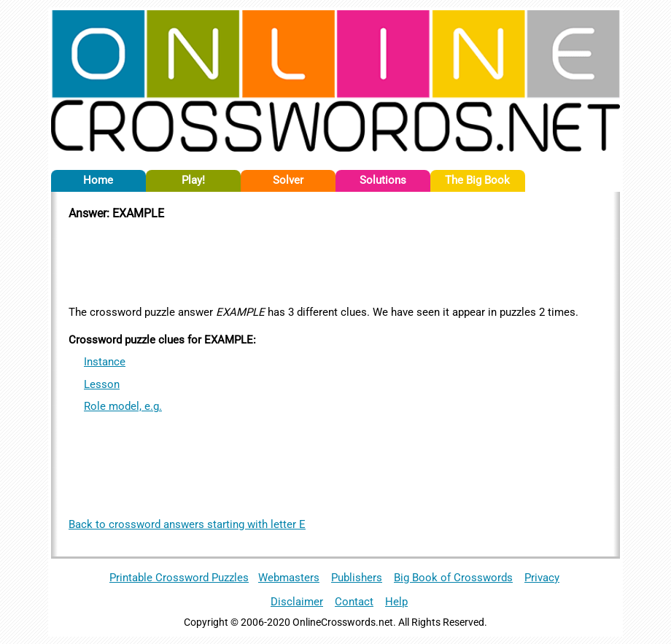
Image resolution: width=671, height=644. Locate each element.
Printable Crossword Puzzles (179, 578)
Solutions (383, 180)
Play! (193, 180)
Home (98, 180)
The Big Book (477, 180)
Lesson (102, 384)
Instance (105, 362)
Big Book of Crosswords (453, 578)
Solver (288, 180)
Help (396, 602)
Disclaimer (297, 602)
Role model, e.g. (123, 406)
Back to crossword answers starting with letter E (187, 524)
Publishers (357, 578)
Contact (354, 602)
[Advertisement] (335, 260)
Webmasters (289, 578)
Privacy (542, 578)
